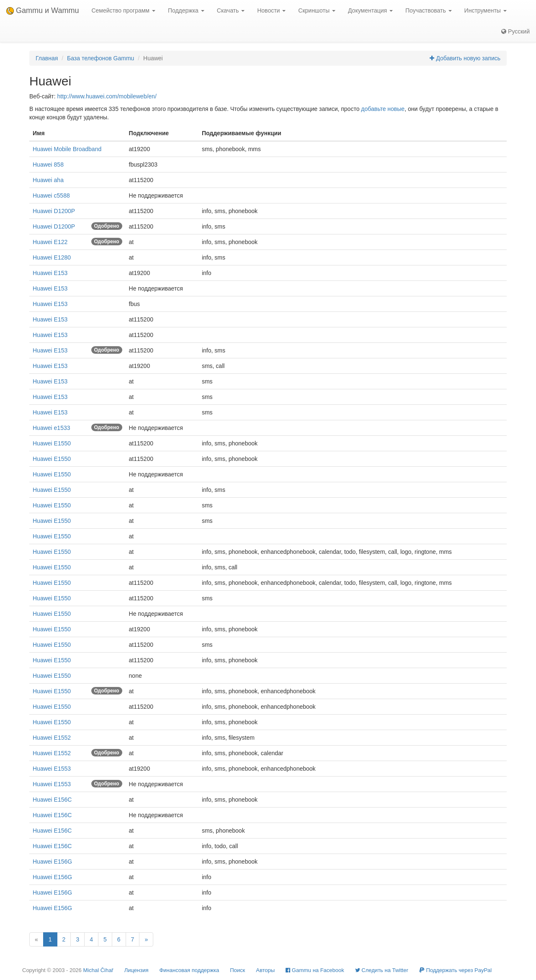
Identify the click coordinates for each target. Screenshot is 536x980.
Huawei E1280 (52, 257)
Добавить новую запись (465, 58)
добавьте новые (383, 109)
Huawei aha (48, 180)
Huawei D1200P (54, 211)
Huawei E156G (52, 862)
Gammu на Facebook (315, 970)
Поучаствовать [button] (429, 10)
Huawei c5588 (51, 195)
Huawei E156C (52, 800)
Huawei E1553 (52, 769)
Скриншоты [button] (317, 10)
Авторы (265, 970)
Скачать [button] (231, 10)
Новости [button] (271, 10)
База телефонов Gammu (100, 58)
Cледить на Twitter (382, 970)
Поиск (237, 970)
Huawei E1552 (52, 738)
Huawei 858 (48, 165)
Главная (47, 58)
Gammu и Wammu (43, 10)
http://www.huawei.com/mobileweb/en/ (107, 96)
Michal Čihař (98, 970)
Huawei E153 (50, 273)
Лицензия (137, 970)
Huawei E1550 (52, 443)
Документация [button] (370, 10)
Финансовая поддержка (189, 970)
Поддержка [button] (186, 10)
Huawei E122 (50, 242)
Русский (515, 31)
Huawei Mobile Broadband (67, 149)
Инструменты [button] (486, 10)
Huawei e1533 (52, 428)
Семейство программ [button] (123, 10)
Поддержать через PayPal (455, 970)
